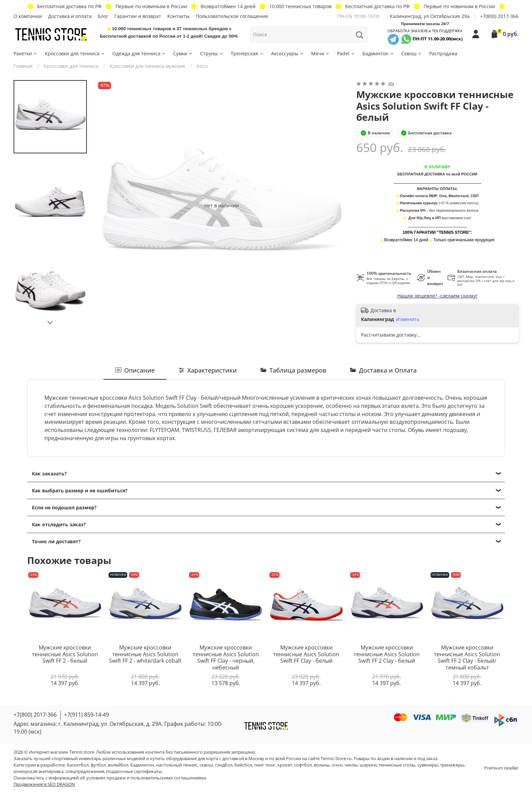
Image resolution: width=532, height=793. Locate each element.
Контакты (178, 16)
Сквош (412, 53)
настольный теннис (177, 765)
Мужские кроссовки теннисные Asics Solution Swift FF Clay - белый (306, 654)
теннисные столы (397, 765)
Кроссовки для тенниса (75, 53)
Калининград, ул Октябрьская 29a (430, 16)
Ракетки (26, 53)
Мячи (321, 53)
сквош (206, 765)
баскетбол (78, 765)
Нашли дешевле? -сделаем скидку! (437, 296)
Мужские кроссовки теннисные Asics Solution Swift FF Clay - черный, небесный (226, 657)
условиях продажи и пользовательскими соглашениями (146, 778)
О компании (28, 16)
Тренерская (247, 53)
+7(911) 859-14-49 (87, 715)
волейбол (118, 765)
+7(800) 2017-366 (499, 16)
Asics (202, 66)
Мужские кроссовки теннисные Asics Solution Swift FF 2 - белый (65, 654)
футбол (98, 765)
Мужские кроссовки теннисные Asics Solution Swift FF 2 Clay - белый (387, 654)
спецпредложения (85, 771)
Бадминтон (378, 53)
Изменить (408, 319)
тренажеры (452, 765)
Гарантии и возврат (138, 16)
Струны (212, 53)
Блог (103, 16)
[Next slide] (50, 323)
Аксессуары (288, 53)
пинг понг (265, 765)
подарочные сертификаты (134, 771)
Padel (346, 53)
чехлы (351, 765)
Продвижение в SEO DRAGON (44, 784)
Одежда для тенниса (139, 53)
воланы (322, 765)
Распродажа (443, 53)
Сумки (183, 53)
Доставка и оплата (70, 16)
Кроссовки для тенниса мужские (147, 66)
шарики (368, 765)
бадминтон (142, 765)
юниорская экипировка (39, 771)
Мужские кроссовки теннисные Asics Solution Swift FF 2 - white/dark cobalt (145, 654)
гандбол (224, 765)
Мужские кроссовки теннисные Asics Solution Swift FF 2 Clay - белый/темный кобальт (467, 657)
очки (337, 765)
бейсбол (243, 765)
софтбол (303, 765)
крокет (285, 765)
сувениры (428, 765)
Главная (23, 66)
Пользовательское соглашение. (233, 16)
